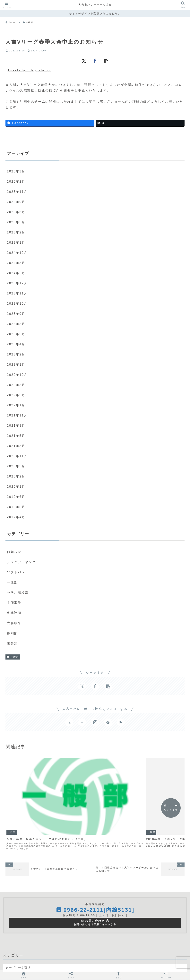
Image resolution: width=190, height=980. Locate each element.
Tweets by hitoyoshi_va (29, 70)
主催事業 (85, 964)
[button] (106, 61)
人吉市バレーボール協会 (95, 5)
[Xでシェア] (84, 61)
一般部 (13, 657)
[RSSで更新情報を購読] (121, 722)
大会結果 (102, 964)
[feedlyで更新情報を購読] (108, 722)
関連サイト (120, 964)
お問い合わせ (141, 964)
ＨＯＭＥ (46, 964)
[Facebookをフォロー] (82, 722)
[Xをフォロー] (69, 722)
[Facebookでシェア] (95, 61)
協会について (66, 964)
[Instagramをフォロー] (95, 722)
